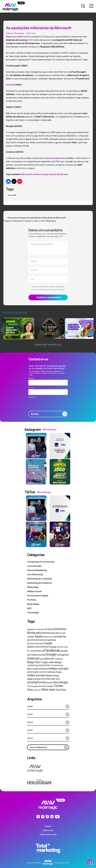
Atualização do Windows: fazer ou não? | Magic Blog (34, 218)
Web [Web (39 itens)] (30, 687)
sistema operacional (56, 155)
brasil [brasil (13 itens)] (50, 634)
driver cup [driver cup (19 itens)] (63, 644)
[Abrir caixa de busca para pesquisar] (83, 6)
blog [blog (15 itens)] (45, 634)
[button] (36, 342)
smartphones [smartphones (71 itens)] (36, 680)
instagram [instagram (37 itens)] (63, 652)
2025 (48, 712)
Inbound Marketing (37, 568)
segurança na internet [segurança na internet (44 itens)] (41, 676)
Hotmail (10, 82)
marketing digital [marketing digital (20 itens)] (36, 663)
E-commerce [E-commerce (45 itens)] (36, 648)
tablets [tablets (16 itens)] (49, 680)
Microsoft (12, 193)
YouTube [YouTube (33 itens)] (61, 687)
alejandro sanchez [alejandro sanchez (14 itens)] (36, 627)
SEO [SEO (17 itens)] (58, 676)
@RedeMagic (50, 427)
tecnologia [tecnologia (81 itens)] (61, 680)
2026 (48, 704)
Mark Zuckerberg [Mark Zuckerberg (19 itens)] (54, 663)
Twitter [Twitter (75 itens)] (58, 683)
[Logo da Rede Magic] (17, 6)
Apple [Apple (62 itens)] (38, 634)
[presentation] (48, 401)
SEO (29, 606)
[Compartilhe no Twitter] (14, 179)
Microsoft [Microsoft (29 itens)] (33, 666)
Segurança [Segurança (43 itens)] (52, 673)
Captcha (32, 395)
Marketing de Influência (39, 580)
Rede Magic (33, 602)
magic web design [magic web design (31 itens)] (51, 660)
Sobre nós (48, 828)
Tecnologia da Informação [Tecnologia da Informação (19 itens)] (40, 683)
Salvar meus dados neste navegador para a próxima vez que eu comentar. (48, 285)
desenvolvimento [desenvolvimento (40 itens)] (38, 644)
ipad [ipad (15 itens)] (42, 656)
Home (48, 824)
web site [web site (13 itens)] (37, 687)
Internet (9, 31)
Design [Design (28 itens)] (53, 644)
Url (32, 276)
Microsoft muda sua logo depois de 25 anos (45, 172)
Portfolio (32, 597)
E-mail (34, 267)
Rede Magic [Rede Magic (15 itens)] (56, 669)
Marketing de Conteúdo (40, 576)
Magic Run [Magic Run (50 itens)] (34, 660)
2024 (48, 720)
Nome (34, 258)
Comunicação (34, 563)
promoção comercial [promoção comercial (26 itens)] (39, 669)
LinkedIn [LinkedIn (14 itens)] (59, 656)
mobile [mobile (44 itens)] (43, 666)
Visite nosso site (48, 832)
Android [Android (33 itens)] (49, 626)
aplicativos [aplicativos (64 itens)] (43, 630)
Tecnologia (19, 31)
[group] (17, 326)
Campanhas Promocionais (41, 559)
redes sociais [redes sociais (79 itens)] (36, 673)
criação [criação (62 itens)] (48, 641)
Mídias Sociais (34, 589)
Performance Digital (38, 593)
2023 (48, 728)
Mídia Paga (33, 585)
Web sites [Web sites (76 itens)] (48, 687)
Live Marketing (35, 572)
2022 (48, 736)
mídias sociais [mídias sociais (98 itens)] (58, 666)
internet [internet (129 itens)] (33, 656)
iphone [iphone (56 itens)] (49, 656)
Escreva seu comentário (42, 241)
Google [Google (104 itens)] (51, 652)
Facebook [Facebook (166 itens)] (52, 648)
